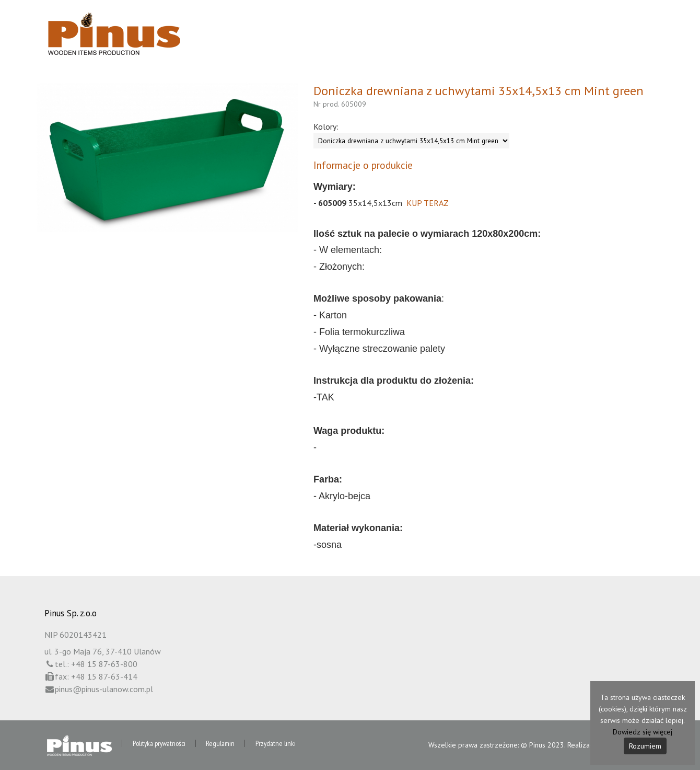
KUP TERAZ (428, 203)
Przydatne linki (278, 744)
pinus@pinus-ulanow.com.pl (104, 689)
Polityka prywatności (160, 744)
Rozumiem (645, 746)
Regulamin (222, 744)
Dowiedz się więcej (643, 732)
